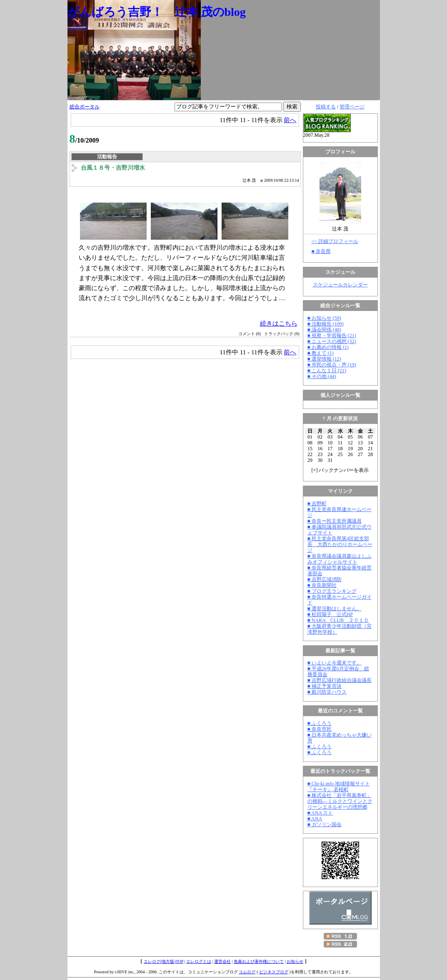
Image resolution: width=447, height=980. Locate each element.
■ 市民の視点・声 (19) (332, 365)
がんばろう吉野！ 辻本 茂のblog (157, 12)
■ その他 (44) (322, 376)
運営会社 (222, 961)
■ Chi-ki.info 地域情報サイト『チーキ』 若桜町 (339, 787)
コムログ (247, 972)
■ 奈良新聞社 (322, 585)
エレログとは (199, 961)
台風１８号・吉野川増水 (113, 168)
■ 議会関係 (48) (324, 330)
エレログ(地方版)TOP (164, 961)
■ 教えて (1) (321, 353)
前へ (290, 120)
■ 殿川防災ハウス (327, 692)
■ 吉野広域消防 (325, 579)
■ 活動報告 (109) (326, 324)
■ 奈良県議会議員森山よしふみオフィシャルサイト (340, 559)
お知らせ (295, 961)
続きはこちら (279, 323)
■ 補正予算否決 (325, 686)
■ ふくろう (320, 723)
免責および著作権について (259, 961)
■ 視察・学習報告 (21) (332, 336)
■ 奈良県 (321, 251)
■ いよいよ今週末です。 (335, 663)
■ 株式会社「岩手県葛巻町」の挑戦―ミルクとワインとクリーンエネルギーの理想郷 (340, 801)
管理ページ (352, 107)
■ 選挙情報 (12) (324, 359)
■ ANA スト (320, 813)
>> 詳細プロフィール (335, 241)
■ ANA (315, 819)
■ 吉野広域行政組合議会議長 (340, 680)
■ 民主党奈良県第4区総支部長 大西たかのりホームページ (340, 544)
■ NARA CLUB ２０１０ (338, 620)
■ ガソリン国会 (325, 825)
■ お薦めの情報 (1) (328, 347)
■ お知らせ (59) (324, 318)
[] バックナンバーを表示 (340, 470)
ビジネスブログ (274, 972)
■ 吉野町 (317, 504)
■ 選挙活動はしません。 (335, 609)
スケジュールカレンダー (340, 285)
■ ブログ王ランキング (332, 591)
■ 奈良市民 (320, 729)
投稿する (326, 107)
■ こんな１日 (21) (327, 371)
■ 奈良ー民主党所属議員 (335, 521)
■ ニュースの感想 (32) (332, 341)
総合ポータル (85, 107)
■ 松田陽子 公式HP (330, 614)
